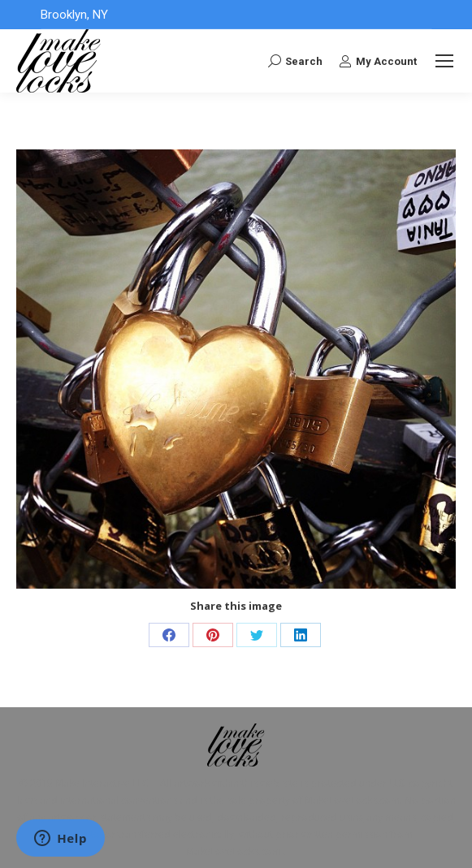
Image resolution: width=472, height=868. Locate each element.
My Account (378, 61)
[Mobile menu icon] (444, 61)
